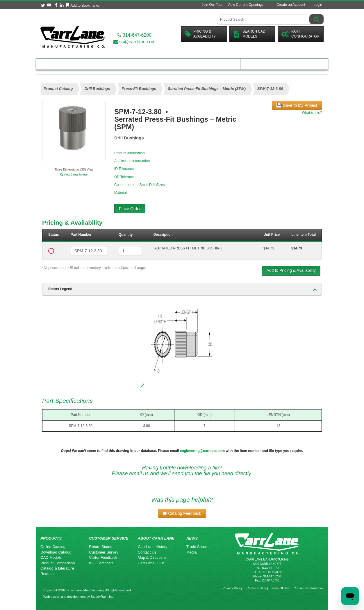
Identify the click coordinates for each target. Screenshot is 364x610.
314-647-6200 (134, 35)
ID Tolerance (124, 169)
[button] (182, 513)
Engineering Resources (132, 64)
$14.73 (269, 248)
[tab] (182, 289)
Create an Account (291, 5)
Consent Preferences (309, 588)
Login (318, 5)
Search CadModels (249, 34)
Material (121, 193)
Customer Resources (204, 64)
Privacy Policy (232, 588)
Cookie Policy (256, 588)
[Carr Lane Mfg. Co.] (73, 37)
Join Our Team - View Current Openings (233, 5)
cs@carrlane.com (134, 42)
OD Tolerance (125, 177)
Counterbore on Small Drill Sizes (139, 185)
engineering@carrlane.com (202, 451)
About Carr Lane (277, 64)
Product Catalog (66, 64)
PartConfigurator (300, 34)
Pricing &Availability (200, 34)
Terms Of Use (280, 588)
